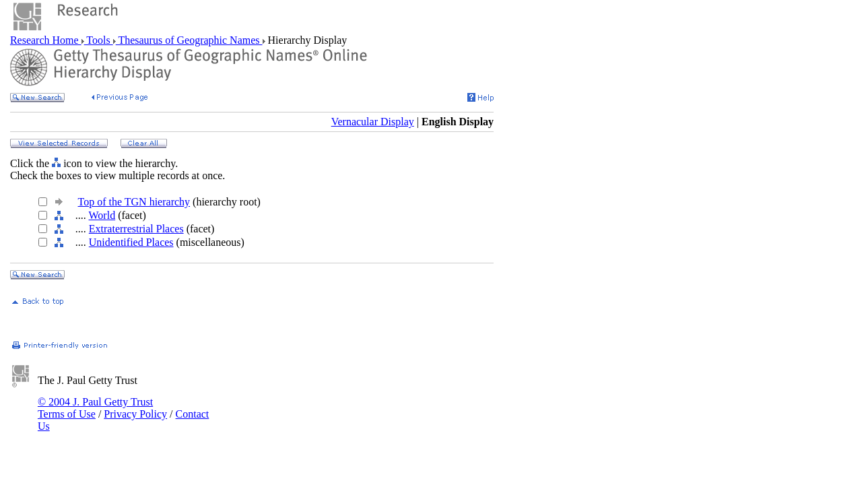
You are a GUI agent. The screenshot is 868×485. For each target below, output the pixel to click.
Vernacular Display (373, 122)
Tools (99, 40)
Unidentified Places (131, 242)
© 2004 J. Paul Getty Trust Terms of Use (95, 408)
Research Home (46, 40)
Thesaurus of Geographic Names (189, 40)
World (102, 215)
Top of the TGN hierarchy (134, 202)
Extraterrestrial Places (136, 229)
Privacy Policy (135, 414)
